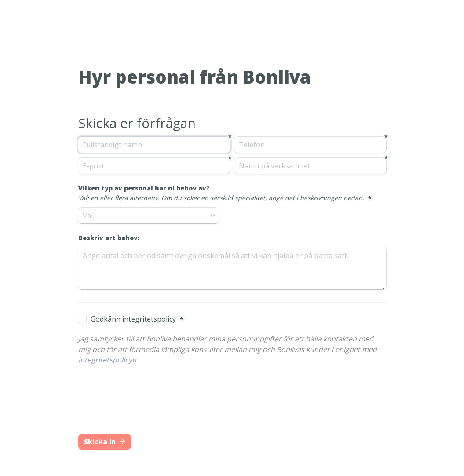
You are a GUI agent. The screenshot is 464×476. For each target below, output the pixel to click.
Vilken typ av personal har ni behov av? (221, 193)
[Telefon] (310, 145)
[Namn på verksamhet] (310, 166)
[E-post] (154, 166)
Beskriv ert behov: (109, 238)
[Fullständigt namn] (154, 145)
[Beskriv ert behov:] (232, 268)
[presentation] (145, 407)
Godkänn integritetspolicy (133, 319)
